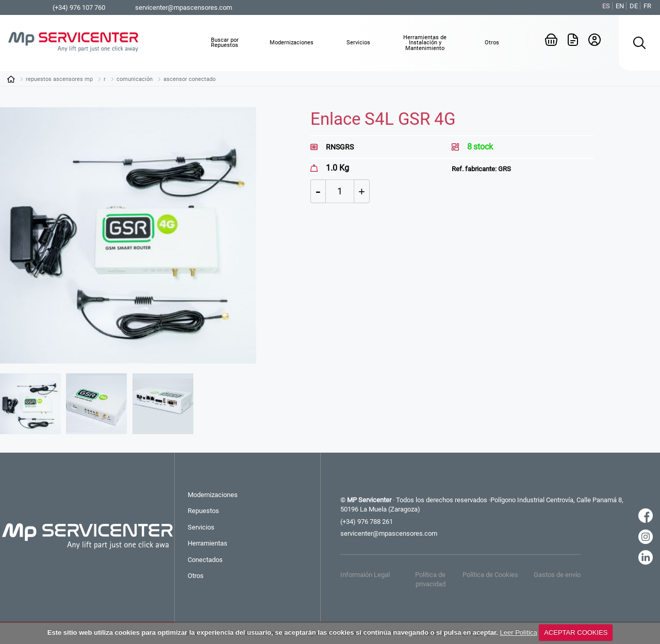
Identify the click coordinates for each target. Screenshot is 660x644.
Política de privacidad (430, 579)
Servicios (201, 527)
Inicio (11, 79)
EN (620, 6)
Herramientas (208, 543)
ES (606, 6)
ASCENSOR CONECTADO (189, 79)
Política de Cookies (490, 575)
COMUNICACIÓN (135, 79)
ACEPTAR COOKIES (576, 632)
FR (647, 6)
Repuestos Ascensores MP (59, 79)
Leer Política (519, 632)
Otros (196, 576)
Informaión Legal (365, 575)
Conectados (205, 560)
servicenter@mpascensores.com (184, 7)
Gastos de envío (557, 575)
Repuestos (203, 511)
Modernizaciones (213, 495)
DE (634, 6)
